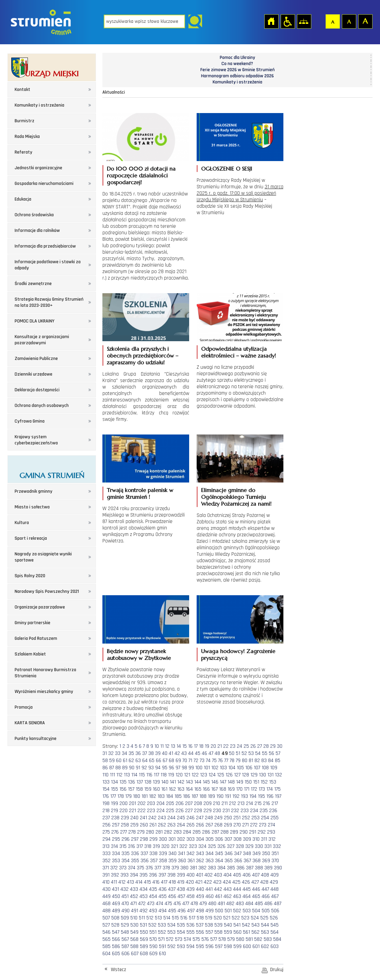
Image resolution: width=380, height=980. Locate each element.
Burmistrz (24, 121)
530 (134, 925)
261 (153, 825)
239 (125, 818)
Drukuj (277, 970)
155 (114, 789)
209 (208, 803)
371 (106, 868)
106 (249, 768)
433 (134, 889)
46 (204, 753)
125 (221, 775)
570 (153, 939)
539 (218, 925)
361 (191, 861)
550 (144, 932)
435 (153, 889)
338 (153, 853)
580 (240, 939)
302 (181, 839)
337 (144, 853)
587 (125, 946)
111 (112, 775)
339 (163, 853)
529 (125, 925)
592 (171, 946)
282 (168, 832)
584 (277, 939)
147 (223, 782)
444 (237, 889)
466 (266, 896)
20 (213, 746)
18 (201, 746)
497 (191, 911)
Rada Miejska (27, 137)
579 (231, 939)
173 (262, 789)
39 (158, 753)
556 (200, 932)
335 (126, 853)
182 (153, 796)
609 (153, 954)
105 (240, 768)
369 (266, 861)
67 (165, 761)
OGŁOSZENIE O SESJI (227, 169)
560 (237, 932)
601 (256, 946)
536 (191, 925)
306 (219, 839)
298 (144, 839)
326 (221, 846)
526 (274, 918)
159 (148, 789)
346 (229, 853)
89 (125, 768)
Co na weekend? (237, 64)
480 (212, 904)
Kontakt (22, 90)
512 (150, 918)
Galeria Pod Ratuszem (36, 638)
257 (116, 825)
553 (171, 932)
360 (182, 861)
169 (231, 789)
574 (187, 939)
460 (210, 896)
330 (259, 846)
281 (159, 832)
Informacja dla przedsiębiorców (45, 246)
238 (115, 818)
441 (209, 889)
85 (278, 761)
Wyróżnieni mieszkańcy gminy (44, 692)
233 (245, 811)
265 (191, 825)
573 (179, 939)
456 (172, 896)
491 (135, 911)
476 (177, 904)
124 (212, 775)
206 (180, 803)
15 (185, 746)
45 (198, 753)
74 (208, 761)
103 (223, 768)
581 (249, 939)
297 (135, 839)
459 (200, 896)
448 (275, 889)
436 (163, 889)
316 (131, 846)
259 (134, 825)
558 (218, 932)
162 (172, 789)
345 (219, 853)
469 (116, 904)
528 (115, 925)
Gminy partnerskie (32, 623)
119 (171, 775)
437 (172, 889)
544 (265, 925)
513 (158, 918)
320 (165, 846)
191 (228, 796)
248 (209, 818)
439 (191, 889)
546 (106, 932)
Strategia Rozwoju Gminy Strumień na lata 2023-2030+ (49, 302)
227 (189, 811)
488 (106, 911)
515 (175, 918)
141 (173, 782)
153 (273, 782)
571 (161, 939)
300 (163, 839)
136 (131, 782)
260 (144, 825)
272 (254, 825)
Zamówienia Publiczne (36, 359)
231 (226, 811)
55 (265, 753)
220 (123, 811)
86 (105, 768)
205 (170, 803)
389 (268, 868)
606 (126, 954)
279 (141, 832)
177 (113, 796)
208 (198, 803)
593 (181, 946)
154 (106, 789)
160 (156, 789)
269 (228, 825)
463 (237, 896)
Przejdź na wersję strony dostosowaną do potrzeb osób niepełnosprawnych (287, 21)
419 (181, 882)
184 (170, 796)
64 (145, 761)
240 (134, 818)
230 (217, 811)
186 (187, 796)
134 (114, 782)
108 (265, 768)
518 (200, 918)
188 (203, 796)
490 (126, 911)
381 (193, 868)
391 (106, 875)
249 (218, 818)
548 (125, 932)
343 (200, 853)
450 (116, 896)
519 (209, 918)
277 (123, 832)
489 (116, 911)
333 (106, 853)
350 (266, 853)
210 (217, 803)
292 (262, 832)
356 (145, 861)
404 (228, 875)
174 (270, 789)
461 (219, 896)
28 (266, 746)
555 (191, 932)
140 (165, 782)
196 (270, 796)
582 (258, 939)
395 (144, 875)
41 (171, 753)
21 (220, 746)
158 (139, 789)
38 (151, 753)
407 (256, 875)
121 (187, 775)
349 (257, 853)
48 (217, 753)
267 (209, 825)
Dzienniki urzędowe (34, 374)
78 (232, 761)
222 (142, 811)
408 (265, 875)
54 (258, 753)
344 (210, 853)
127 (237, 775)
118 (164, 775)
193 (244, 796)
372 (114, 868)
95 (165, 768)
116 (149, 775)
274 (271, 825)
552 (162, 932)
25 (246, 746)
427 (255, 882)
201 (133, 803)
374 (132, 868)
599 (237, 946)
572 (170, 939)
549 (134, 932)
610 (162, 954)
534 (171, 925)
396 (153, 875)
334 (116, 853)
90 (132, 768)
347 (238, 853)
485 (259, 904)
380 (184, 868)
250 (228, 818)
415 (147, 882)
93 (151, 768)
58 (105, 761)
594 (191, 946)
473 (151, 904)
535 (181, 925)
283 (178, 832)
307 (228, 839)
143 (189, 782)
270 (237, 825)
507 (106, 918)
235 (264, 811)
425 (236, 882)
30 (280, 746)
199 (114, 803)
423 (217, 882)
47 (211, 753)
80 (245, 761)
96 (171, 768)
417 (164, 882)
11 (162, 746)
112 (119, 775)
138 (148, 782)
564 (275, 932)
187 (195, 796)
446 (256, 889)
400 (191, 875)
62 (131, 761)
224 (161, 811)
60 (119, 761)
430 (106, 889)
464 (247, 896)
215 (258, 803)
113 (127, 775)
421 (199, 882)
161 (164, 789)
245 (181, 818)
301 (172, 839)
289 (234, 832)
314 (114, 846)
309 (247, 839)
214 (250, 803)
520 (218, 918)
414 (139, 882)
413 (130, 882)
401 (200, 875)
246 (191, 818)
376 (149, 868)
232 (235, 811)
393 (125, 875)
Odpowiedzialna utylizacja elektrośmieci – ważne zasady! (238, 352)
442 (218, 889)
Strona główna (271, 21)
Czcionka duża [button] (365, 21)
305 (210, 839)
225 (170, 811)
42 (177, 753)
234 (254, 811)
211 (225, 803)
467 (275, 896)
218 (106, 811)
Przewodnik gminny (34, 491)
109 (274, 768)
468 (106, 904)
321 (174, 846)
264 (181, 825)
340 (172, 853)
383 (212, 868)
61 (125, 761)
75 (214, 761)
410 (106, 882)
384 (221, 868)
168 (223, 789)
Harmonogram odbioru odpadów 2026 (237, 76)
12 (167, 746)
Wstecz (119, 970)
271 (245, 825)
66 (159, 761)
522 (236, 918)
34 (125, 753)
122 (195, 775)
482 (230, 904)
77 (226, 761)
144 (198, 782)
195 (261, 796)
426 (246, 882)
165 (198, 789)
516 (184, 918)
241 (143, 818)
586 (116, 946)
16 (190, 746)
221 (133, 811)
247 (200, 818)
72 (196, 761)
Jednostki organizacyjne (38, 168)
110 (105, 775)
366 (238, 861)
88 (118, 768)
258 (125, 825)
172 (254, 789)
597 (219, 946)
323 (193, 846)
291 (253, 832)
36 (138, 753)
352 (106, 861)
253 (255, 818)
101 (207, 768)
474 (160, 904)
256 (106, 825)
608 (144, 954)
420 (190, 882)
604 (106, 954)
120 (179, 775)
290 (244, 832)
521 (227, 918)
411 (114, 882)
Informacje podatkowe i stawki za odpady (48, 265)
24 (239, 746)
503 (247, 911)
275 (106, 832)
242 (152, 818)
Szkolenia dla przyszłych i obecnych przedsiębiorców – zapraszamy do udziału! (143, 355)
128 (245, 775)
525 (264, 918)
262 (162, 825)
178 (121, 796)
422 (208, 882)
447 (265, 889)
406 (247, 875)
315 (123, 846)
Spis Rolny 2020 (30, 576)
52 (244, 753)
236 (273, 811)
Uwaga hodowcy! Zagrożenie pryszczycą (238, 654)
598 (228, 946)
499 (210, 911)
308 (237, 839)
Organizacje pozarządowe (40, 607)
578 (222, 939)
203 (151, 803)
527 (106, 925)
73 (202, 761)
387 (250, 868)
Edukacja (23, 199)
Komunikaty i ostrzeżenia (39, 105)
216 (267, 803)
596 (210, 946)
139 (156, 782)
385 (231, 868)
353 (116, 861)
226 (180, 811)
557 (209, 932)
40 (165, 753)
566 (116, 939)
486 (268, 904)
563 (265, 932)
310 (256, 839)
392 (115, 875)
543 (255, 925)
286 (206, 832)
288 (225, 832)
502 (237, 911)
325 (212, 846)
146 (215, 782)
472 (142, 904)
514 (167, 918)
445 (247, 889)
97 (178, 768)
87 (112, 768)
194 (253, 796)
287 (215, 832)
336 (135, 853)
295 (116, 839)
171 (247, 789)
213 (241, 803)
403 (218, 875)
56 (271, 753)
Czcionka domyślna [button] (332, 21)
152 (264, 782)
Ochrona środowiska (34, 215)
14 (179, 746)
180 (137, 796)
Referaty (23, 152)
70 (185, 761)
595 (200, 946)
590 (153, 946)
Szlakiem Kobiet (30, 654)
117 (156, 775)
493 (153, 911)
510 (134, 918)
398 (171, 875)
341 (181, 853)
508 (115, 918)
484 (249, 904)
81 (251, 761)
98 (184, 768)
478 (194, 904)
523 (245, 918)
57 (278, 753)
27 (260, 746)
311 (264, 839)
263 (171, 825)
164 (189, 789)
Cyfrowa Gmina (30, 421)
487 (278, 904)
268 (218, 825)
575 (196, 939)
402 (209, 875)
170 (239, 789)
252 (246, 818)
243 (162, 818)
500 (219, 911)
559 (228, 932)
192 (236, 796)
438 (181, 889)
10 (157, 746)
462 (228, 896)
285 (197, 832)
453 (144, 896)
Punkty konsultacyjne (36, 739)
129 (254, 775)
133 (106, 782)
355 (135, 861)
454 (153, 896)
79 (238, 761)
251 (237, 818)
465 (256, 896)
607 (135, 954)
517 (192, 918)
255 (275, 818)
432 (125, 889)
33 (118, 753)
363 (210, 861)
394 (134, 875)
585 (106, 946)
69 (178, 761)
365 (229, 861)
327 (231, 846)
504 (256, 911)
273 (263, 825)
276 (115, 832)
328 (240, 846)
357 (154, 861)
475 (168, 904)
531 (143, 925)
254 (265, 818)
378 (166, 868)
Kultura (22, 523)
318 (148, 846)
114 (134, 775)
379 (175, 868)
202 (142, 803)
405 (237, 875)
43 (184, 753)
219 (114, 811)
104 (232, 768)
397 (162, 875)
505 (266, 911)
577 (214, 939)
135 (123, 782)
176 (106, 796)
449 (106, 896)
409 (275, 875)
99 (191, 768)
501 (228, 911)
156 (123, 789)
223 (151, 811)
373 (123, 868)
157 (131, 789)
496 (182, 911)
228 (198, 811)
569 (144, 939)
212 (233, 803)
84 (271, 761)
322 (183, 846)
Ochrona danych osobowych (42, 406)
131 (270, 775)
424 (227, 882)
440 (200, 889)
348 (247, 853)
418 (172, 882)
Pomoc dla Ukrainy (237, 58)
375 (141, 868)
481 (221, 904)
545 (275, 925)
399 (181, 875)
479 (203, 904)
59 (112, 761)
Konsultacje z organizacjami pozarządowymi (42, 340)
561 (246, 932)
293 (271, 832)
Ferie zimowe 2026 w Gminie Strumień (237, 70)
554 (181, 932)
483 (240, 904)
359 (172, 861)
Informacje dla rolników (37, 231)
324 (202, 846)
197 (278, 796)
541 (237, 925)
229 (208, 811)
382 (202, 868)
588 (134, 946)
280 (150, 832)
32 (111, 753)
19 (207, 746)
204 (161, 803)
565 (106, 939)
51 (238, 753)
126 (229, 775)
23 (233, 746)
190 (220, 796)
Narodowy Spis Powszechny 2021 (47, 591)
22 (226, 746)
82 (257, 761)
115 (142, 775)
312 (272, 839)
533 (162, 925)
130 (262, 775)
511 (142, 918)
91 (138, 768)
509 (125, 918)
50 (232, 753)
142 (181, 782)
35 (131, 753)
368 (257, 861)
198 (106, 803)
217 (275, 803)
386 (241, 868)
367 (247, 861)
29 (273, 746)
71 (190, 761)
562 (255, 932)
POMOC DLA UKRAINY (35, 321)
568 (134, 939)
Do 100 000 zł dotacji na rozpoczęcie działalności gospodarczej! (141, 175)
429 (274, 882)
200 (123, 803)
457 (181, 896)
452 (134, 896)
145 (206, 782)
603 (275, 946)
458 (191, 896)
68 (171, 761)
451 (125, 896)
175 (277, 789)
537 (200, 925)
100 (199, 768)
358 (163, 861)
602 (265, 946)
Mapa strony (304, 21)
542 (246, 925)
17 (196, 746)
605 (116, 954)
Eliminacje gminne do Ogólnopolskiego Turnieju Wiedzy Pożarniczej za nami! (236, 497)
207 (189, 803)
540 (228, 925)
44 (191, 753)
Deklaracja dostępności (37, 390)
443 (228, 889)
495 (172, 911)
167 (214, 789)
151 (256, 782)
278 (132, 832)
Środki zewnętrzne (33, 284)
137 (140, 782)
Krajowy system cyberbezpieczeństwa (36, 440)
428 (264, 882)
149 (240, 782)
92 (144, 768)
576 (205, 939)
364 (219, 861)
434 (144, 889)
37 (145, 753)
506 (275, 911)
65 (152, 761)
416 (156, 882)
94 (158, 768)
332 (277, 846)
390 (278, 868)
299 (153, 839)
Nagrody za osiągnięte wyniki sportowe (43, 557)
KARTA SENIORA (30, 723)
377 (158, 868)
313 (106, 846)
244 (171, 818)
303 (191, 839)
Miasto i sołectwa (32, 507)
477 (186, 904)
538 (209, 925)
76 (220, 761)
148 (231, 782)
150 (248, 782)
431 (115, 889)
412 (122, 882)
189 (211, 796)
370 (275, 861)
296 (126, 839)
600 (247, 946)
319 (156, 846)
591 (162, 946)
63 (138, 761)
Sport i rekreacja (31, 538)
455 (163, 896)
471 (134, 904)
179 (128, 796)
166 (206, 789)
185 (178, 796)
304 (200, 839)
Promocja (24, 707)
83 (264, 761)
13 (173, 746)
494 (163, 911)
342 (191, 853)
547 (116, 932)
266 (200, 825)
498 (200, 911)
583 (268, 939)
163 (181, 789)
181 (145, 796)
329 (249, 846)
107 (257, 768)
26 (253, 746)
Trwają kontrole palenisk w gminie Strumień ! (140, 493)
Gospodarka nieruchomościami (44, 184)
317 (140, 846)
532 (152, 925)
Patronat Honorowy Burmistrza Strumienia (45, 673)
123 (204, 775)
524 (255, 918)
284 (187, 832)
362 (200, 861)
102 (215, 768)
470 (125, 904)
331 (268, 846)
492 (144, 911)
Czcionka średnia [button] (349, 21)
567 (125, 939)
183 (161, 796)
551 (153, 932)
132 (278, 775)
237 (106, 818)
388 (259, 868)
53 (251, 753)
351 (275, 853)
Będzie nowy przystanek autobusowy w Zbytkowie (139, 654)
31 (105, 753)
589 (144, 946)
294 (106, 839)
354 (126, 861)
